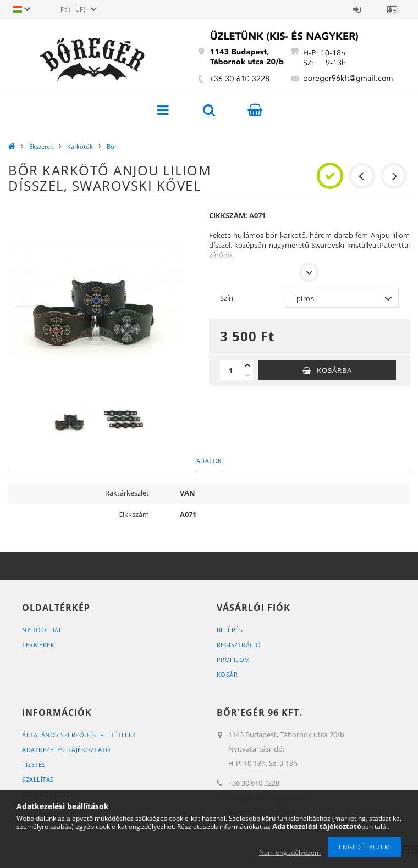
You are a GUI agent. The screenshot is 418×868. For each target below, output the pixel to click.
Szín (227, 298)
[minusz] (248, 375)
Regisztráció (239, 645)
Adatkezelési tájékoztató (66, 750)
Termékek (38, 645)
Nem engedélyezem (290, 852)
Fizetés (34, 764)
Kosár (227, 674)
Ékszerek (41, 146)
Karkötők (80, 146)
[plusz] (248, 365)
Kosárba (334, 370)
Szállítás (38, 779)
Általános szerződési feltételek (79, 735)
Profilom (233, 660)
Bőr (112, 146)
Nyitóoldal (42, 630)
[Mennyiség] (231, 370)
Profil (392, 9)
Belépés (357, 9)
